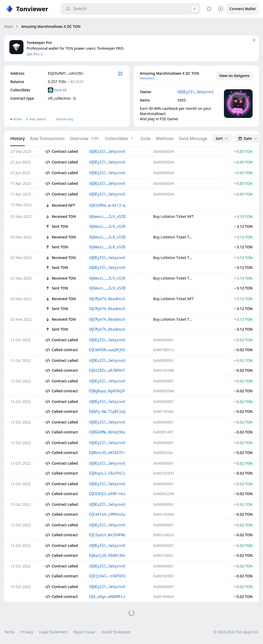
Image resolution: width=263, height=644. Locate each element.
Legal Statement (53, 632)
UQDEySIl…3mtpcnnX (195, 92)
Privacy (27, 632)
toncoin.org (64, 119)
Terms (9, 632)
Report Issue (84, 632)
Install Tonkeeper (116, 632)
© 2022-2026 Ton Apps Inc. (236, 632)
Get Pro (35, 54)
